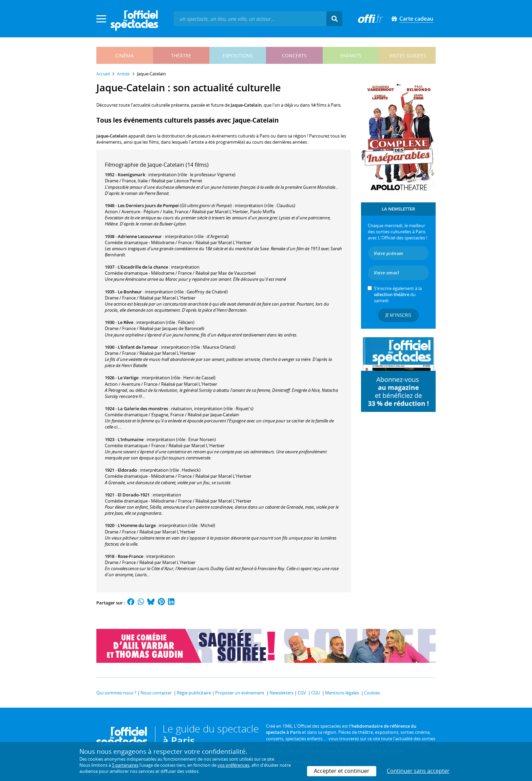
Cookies (372, 693)
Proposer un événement (240, 693)
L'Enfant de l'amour (138, 347)
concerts (294, 56)
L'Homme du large (137, 525)
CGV (302, 693)
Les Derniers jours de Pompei (148, 205)
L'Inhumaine (131, 439)
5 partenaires (125, 765)
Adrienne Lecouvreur (140, 236)
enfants (351, 56)
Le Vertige (128, 378)
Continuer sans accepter (418, 771)
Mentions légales (342, 693)
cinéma (125, 56)
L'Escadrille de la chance (143, 267)
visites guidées (407, 56)
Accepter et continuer (342, 771)
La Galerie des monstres (143, 408)
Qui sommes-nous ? (116, 693)
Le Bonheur (130, 292)
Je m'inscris (398, 315)
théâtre (181, 56)
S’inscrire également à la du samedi (398, 294)
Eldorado (127, 470)
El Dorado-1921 (134, 495)
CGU (316, 693)
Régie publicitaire (194, 693)
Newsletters (281, 693)
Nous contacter (156, 693)
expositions (238, 56)
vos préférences (233, 765)
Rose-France (130, 556)
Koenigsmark (131, 175)
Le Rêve (126, 322)
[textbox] (250, 19)
